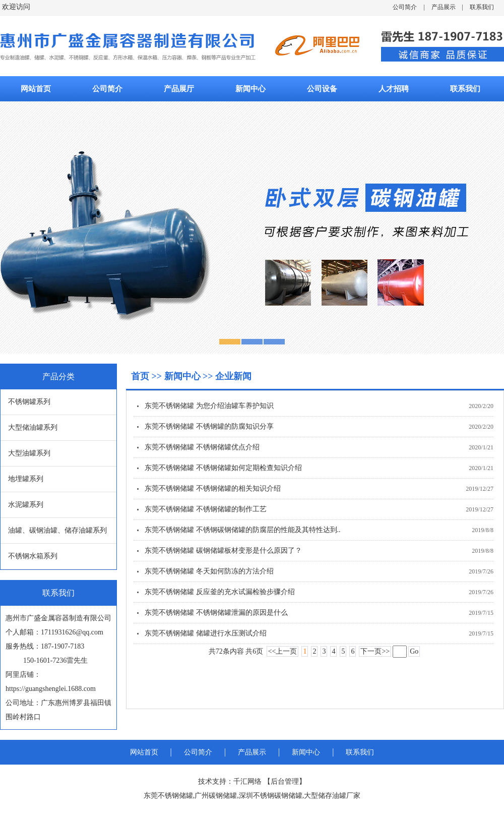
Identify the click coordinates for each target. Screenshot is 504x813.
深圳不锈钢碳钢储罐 (271, 796)
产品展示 (444, 7)
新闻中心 (250, 89)
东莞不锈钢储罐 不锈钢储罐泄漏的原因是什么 (216, 613)
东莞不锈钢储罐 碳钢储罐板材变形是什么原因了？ (223, 550)
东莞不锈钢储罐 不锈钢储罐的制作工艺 (206, 509)
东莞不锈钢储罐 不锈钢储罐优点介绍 (202, 447)
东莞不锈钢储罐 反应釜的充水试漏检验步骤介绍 (220, 592)
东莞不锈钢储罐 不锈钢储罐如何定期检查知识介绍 (223, 468)
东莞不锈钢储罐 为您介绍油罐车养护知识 (209, 406)
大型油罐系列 (29, 453)
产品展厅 (179, 89)
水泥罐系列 (26, 505)
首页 (141, 376)
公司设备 (322, 89)
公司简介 (405, 7)
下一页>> (375, 651)
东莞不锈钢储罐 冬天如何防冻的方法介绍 (209, 571)
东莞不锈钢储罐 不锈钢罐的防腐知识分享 (209, 426)
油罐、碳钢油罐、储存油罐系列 (57, 530)
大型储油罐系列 (33, 427)
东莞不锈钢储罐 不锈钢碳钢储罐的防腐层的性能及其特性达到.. (243, 530)
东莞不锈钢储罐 (168, 796)
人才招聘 (394, 89)
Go (414, 651)
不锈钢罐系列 (29, 402)
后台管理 (285, 781)
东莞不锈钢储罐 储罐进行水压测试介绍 (206, 633)
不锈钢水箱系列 (33, 556)
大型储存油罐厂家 (332, 796)
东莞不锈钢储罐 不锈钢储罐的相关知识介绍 (213, 488)
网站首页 (36, 89)
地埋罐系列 (26, 479)
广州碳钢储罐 (216, 796)
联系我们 (482, 7)
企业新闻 (233, 376)
